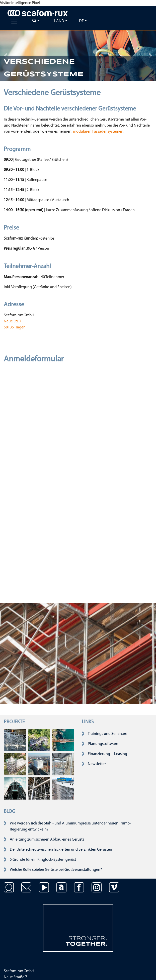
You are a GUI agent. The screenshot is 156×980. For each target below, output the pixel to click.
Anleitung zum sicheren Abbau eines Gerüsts (47, 840)
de (81, 21)
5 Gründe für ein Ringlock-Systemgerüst (43, 860)
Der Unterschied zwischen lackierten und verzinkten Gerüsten (61, 850)
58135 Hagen (15, 327)
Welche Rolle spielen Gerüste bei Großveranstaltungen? (56, 870)
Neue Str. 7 (13, 321)
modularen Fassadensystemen (98, 132)
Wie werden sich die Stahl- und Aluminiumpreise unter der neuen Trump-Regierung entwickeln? (70, 826)
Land (59, 21)
